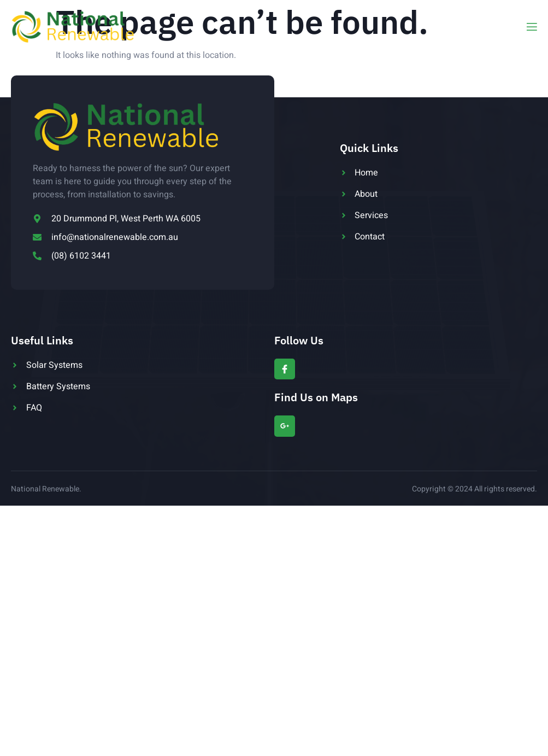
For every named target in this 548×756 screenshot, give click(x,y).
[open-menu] (531, 27)
